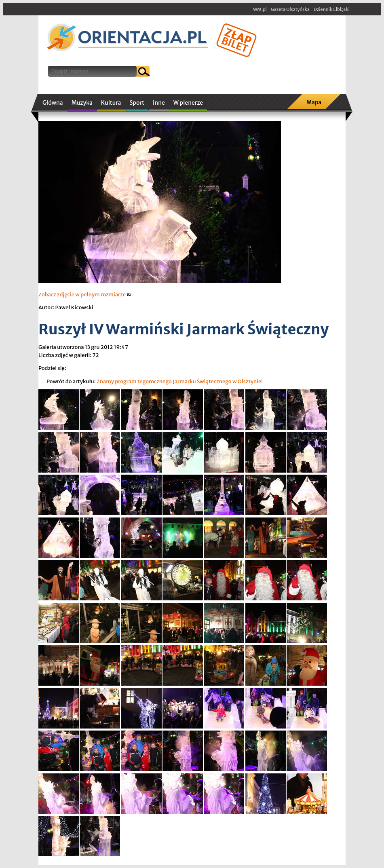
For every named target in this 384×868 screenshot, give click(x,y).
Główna (53, 103)
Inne (159, 103)
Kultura (111, 103)
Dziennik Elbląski (332, 9)
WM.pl (260, 9)
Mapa (314, 102)
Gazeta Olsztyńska (290, 9)
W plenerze (188, 103)
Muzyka (82, 103)
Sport (137, 103)
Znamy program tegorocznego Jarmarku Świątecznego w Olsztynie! (180, 381)
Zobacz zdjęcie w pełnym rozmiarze (85, 295)
